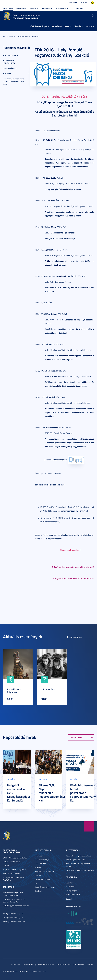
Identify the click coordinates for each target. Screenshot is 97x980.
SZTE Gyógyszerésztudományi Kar (16, 906)
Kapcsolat (73, 3)
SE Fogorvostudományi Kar (13, 914)
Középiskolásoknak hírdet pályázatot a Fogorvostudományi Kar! (83, 793)
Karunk (89, 26)
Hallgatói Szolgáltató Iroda (44, 871)
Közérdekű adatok (64, 965)
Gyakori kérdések (11, 68)
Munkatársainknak (62, 8)
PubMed (6, 866)
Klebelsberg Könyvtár (43, 879)
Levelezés (38, 856)
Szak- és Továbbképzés (12, 873)
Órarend (38, 867)
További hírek (76, 737)
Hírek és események (38, 26)
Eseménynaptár (75, 637)
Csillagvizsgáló (72, 891)
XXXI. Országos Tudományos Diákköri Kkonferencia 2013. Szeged (14, 81)
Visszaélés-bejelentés (45, 965)
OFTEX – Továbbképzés (12, 862)
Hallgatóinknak (47, 8)
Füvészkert (70, 887)
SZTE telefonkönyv (42, 860)
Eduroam (38, 875)
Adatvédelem (28, 965)
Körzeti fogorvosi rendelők (76, 860)
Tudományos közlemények (9, 62)
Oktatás (77, 26)
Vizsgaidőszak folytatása (14, 691)
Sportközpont (71, 883)
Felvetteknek (34, 8)
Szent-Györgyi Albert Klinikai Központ (80, 870)
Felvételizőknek (21, 8)
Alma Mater (80, 8)
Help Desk (38, 891)
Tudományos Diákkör (24, 36)
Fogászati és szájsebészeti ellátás (79, 856)
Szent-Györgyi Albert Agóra (45, 887)
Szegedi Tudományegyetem (26, 15)
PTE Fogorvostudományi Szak (14, 921)
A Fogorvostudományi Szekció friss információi (74, 578)
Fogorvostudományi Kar (25, 18)
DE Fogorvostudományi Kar (13, 917)
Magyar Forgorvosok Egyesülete (15, 870)
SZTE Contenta (40, 864)
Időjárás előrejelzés (73, 894)
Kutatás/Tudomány (60, 26)
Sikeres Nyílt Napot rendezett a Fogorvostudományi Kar (52, 793)
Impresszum (79, 965)
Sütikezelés (15, 965)
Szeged (69, 899)
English (84, 3)
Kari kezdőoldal (8, 8)
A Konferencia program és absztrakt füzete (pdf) (73, 567)
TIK (36, 883)
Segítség (91, 965)
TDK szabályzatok (11, 55)
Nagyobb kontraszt (92, 3)
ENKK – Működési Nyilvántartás (15, 858)
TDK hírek (35, 36)
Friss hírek (11, 779)
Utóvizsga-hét (48, 689)
